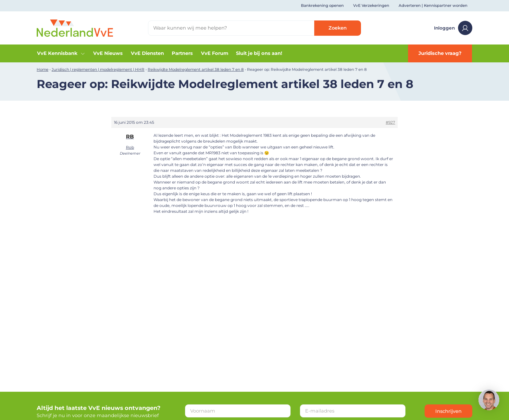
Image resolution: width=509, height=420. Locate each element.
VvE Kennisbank (61, 53)
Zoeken (338, 28)
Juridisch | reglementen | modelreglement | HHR (98, 70)
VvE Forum (215, 53)
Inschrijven (448, 411)
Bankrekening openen (322, 6)
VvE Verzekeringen (371, 6)
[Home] (75, 28)
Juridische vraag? (440, 53)
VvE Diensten (147, 53)
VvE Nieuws (108, 53)
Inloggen (453, 28)
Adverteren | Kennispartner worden (433, 6)
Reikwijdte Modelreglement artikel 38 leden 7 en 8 (196, 70)
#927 (390, 122)
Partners (182, 53)
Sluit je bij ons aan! (259, 53)
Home (43, 70)
